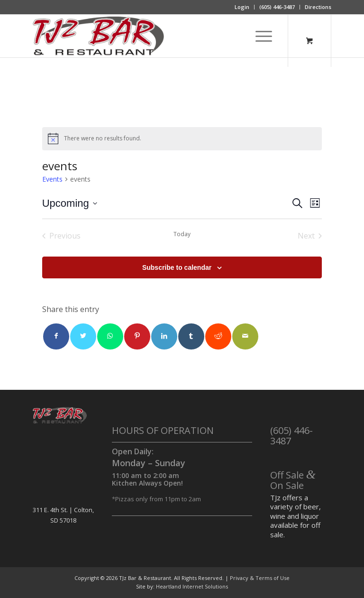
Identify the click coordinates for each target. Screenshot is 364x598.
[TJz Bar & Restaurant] (98, 36)
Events (52, 179)
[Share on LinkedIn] (164, 336)
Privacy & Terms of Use (260, 578)
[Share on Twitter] (83, 336)
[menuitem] (242, 7)
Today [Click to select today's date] (182, 234)
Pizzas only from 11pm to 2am (158, 499)
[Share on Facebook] (56, 336)
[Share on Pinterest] (137, 336)
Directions (318, 7)
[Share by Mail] (245, 336)
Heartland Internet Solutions (192, 586)
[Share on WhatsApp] (110, 336)
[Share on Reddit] (218, 336)
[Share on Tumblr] (191, 336)
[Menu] (259, 36)
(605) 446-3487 (277, 7)
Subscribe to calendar (177, 267)
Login (242, 7)
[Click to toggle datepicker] (70, 203)
